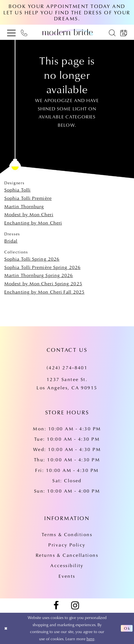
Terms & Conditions (67, 534)
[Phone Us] (24, 32)
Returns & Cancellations (67, 555)
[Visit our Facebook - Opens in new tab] (56, 606)
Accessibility (67, 565)
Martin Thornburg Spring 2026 (39, 275)
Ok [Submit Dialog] (127, 628)
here (90, 639)
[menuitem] (11, 32)
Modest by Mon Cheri (29, 214)
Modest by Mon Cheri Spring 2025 (43, 283)
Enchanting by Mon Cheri (33, 223)
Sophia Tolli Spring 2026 (32, 259)
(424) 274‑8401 (67, 367)
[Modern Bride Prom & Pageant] (67, 32)
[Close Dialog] (7, 628)
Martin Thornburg (24, 206)
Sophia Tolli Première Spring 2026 (42, 267)
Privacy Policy (67, 545)
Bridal (11, 241)
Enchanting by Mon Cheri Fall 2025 (44, 292)
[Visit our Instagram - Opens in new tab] (75, 606)
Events (67, 576)
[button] (11, 32)
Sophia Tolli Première (28, 198)
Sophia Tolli (17, 190)
